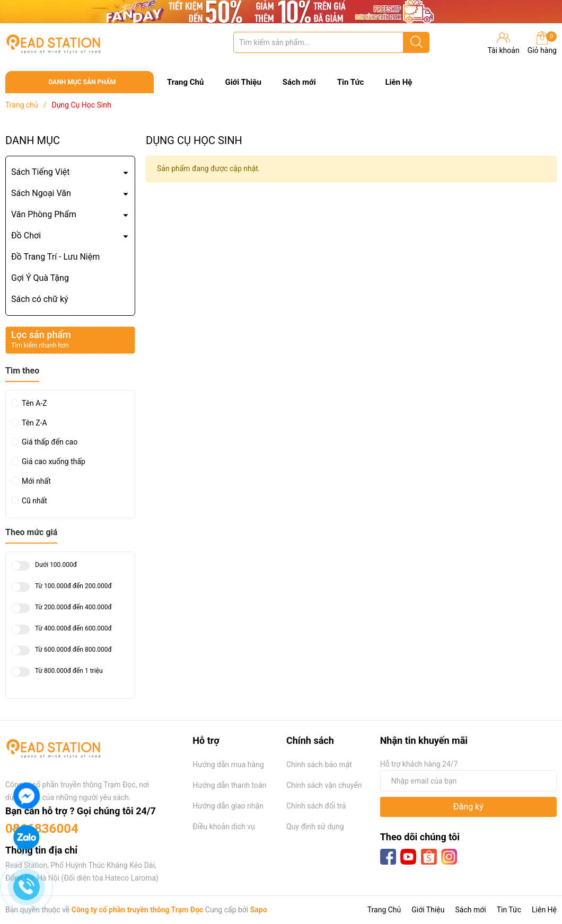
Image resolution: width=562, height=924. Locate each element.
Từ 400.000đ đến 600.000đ (73, 629)
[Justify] (416, 42)
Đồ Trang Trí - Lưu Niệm (55, 257)
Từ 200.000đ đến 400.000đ (73, 607)
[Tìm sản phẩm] (331, 42)
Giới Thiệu (243, 82)
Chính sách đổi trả (316, 806)
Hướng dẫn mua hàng (228, 765)
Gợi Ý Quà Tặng (40, 278)
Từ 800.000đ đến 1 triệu (69, 671)
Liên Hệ (398, 82)
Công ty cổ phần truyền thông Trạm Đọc (138, 910)
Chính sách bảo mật (319, 765)
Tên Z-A (34, 423)
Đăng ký (468, 807)
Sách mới (299, 82)
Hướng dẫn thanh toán (229, 785)
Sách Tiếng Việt (41, 172)
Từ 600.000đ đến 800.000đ (73, 650)
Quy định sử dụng (315, 827)
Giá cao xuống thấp (54, 461)
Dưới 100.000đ (56, 565)
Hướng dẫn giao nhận (228, 806)
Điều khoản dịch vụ (223, 827)
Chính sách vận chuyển (324, 785)
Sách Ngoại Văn (41, 193)
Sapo (259, 910)
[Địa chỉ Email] (468, 781)
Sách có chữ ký (40, 299)
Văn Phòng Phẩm (44, 214)
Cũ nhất (34, 501)
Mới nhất (36, 481)
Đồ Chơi (26, 236)
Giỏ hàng (542, 43)
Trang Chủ (185, 82)
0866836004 (42, 829)
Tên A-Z (34, 403)
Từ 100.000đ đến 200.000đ (73, 586)
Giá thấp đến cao (50, 442)
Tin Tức (351, 82)
